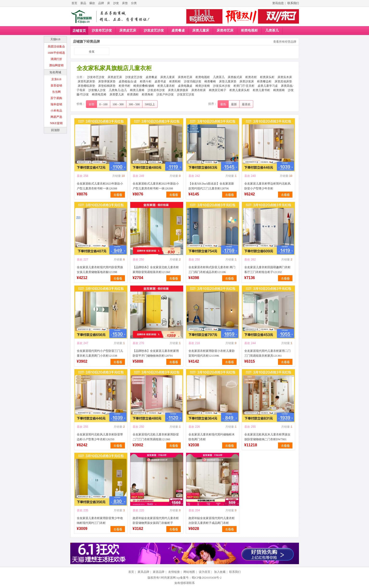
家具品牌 (143, 572)
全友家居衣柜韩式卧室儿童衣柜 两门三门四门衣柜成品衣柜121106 (212, 270)
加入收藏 (220, 572)
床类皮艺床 (128, 30)
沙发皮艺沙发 (154, 30)
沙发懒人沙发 (97, 90)
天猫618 (55, 39)
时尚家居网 (168, 578)
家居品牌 (159, 572)
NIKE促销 (56, 123)
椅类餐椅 (210, 81)
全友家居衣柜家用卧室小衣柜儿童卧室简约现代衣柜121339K (212, 353)
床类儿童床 (201, 30)
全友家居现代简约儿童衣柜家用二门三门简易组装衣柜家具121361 (267, 353)
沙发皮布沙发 (156, 90)
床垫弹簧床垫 (107, 81)
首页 (74, 3)
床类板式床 (235, 77)
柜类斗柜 (146, 81)
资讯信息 (278, 3)
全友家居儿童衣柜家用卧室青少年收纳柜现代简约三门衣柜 (100, 521)
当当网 (56, 92)
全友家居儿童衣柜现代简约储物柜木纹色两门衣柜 (212, 437)
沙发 (116, 3)
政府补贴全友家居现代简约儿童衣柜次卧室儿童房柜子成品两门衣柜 (212, 521)
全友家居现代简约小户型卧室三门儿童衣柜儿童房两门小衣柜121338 (100, 353)
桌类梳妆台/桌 (128, 81)
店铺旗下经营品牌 (86, 42)
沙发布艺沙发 (102, 30)
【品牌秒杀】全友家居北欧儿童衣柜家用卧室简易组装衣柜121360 (156, 270)
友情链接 (174, 572)
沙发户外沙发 (165, 94)
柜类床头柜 (267, 77)
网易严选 (56, 117)
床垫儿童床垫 (228, 81)
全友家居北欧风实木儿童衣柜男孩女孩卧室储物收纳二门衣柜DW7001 (267, 437)
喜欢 (80, 176)
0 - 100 (104, 104)
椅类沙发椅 (203, 86)
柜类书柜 (124, 86)
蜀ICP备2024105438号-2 (207, 578)
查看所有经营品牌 (285, 42)
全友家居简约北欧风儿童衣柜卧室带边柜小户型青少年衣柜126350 (100, 437)
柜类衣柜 (251, 77)
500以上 (150, 104)
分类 (134, 3)
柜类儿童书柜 (261, 90)
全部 (91, 104)
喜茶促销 (56, 86)
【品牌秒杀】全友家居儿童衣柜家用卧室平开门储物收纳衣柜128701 (156, 353)
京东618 (56, 79)
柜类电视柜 (249, 30)
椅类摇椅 (279, 90)
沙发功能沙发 (193, 81)
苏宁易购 (56, 98)
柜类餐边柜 (264, 81)
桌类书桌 (160, 81)
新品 (83, 3)
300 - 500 (134, 104)
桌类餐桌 (178, 30)
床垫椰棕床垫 (86, 86)
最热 (223, 104)
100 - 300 (118, 104)
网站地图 (189, 572)
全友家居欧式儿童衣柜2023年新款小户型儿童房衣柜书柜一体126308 (100, 186)
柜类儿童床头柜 (240, 90)
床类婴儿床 (117, 94)
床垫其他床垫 (283, 81)
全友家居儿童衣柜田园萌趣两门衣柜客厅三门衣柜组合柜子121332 (267, 270)
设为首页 (205, 572)
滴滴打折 (56, 59)
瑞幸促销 (56, 104)
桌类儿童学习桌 (268, 86)
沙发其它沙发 (186, 94)
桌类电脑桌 (185, 86)
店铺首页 (79, 31)
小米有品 (56, 111)
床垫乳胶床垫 (86, 81)
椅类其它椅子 (218, 90)
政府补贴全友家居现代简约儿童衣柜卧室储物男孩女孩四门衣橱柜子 (156, 521)
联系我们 (293, 3)
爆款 (92, 3)
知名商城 (55, 72)
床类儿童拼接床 (178, 90)
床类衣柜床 (199, 90)
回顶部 (55, 130)
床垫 (125, 3)
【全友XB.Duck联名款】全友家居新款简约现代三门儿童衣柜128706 (211, 186)
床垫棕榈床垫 (107, 86)
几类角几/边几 (118, 90)
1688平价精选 (56, 53)
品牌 (101, 3)
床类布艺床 (225, 30)
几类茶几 (272, 30)
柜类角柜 (148, 94)
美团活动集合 (56, 47)
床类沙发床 (247, 81)
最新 (234, 104)
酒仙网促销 (56, 65)
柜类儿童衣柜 (166, 86)
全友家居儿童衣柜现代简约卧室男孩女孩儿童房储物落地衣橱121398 (100, 270)
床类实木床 (285, 77)
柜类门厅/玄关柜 (244, 86)
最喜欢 (246, 104)
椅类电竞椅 (99, 94)
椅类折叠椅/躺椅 (144, 86)
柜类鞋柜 (175, 81)
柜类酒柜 (133, 94)
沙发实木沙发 (222, 86)
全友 (92, 52)
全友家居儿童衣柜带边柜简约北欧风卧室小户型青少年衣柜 (267, 186)
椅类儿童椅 (137, 90)
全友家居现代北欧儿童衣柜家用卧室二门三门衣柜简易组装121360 (156, 437)
